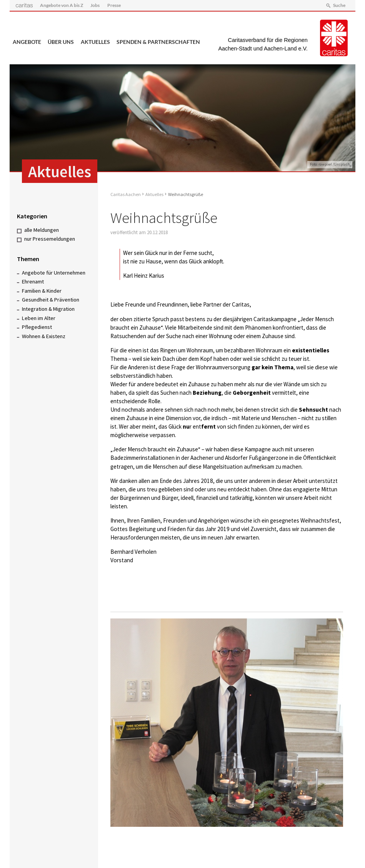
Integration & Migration (48, 309)
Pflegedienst (37, 327)
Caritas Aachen (126, 194)
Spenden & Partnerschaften (158, 42)
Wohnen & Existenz (44, 336)
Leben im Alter (39, 318)
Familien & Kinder (42, 291)
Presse (114, 5)
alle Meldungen (42, 230)
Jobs (95, 5)
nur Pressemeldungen (50, 239)
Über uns (61, 42)
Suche (339, 5)
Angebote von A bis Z (62, 5)
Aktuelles (95, 42)
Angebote (27, 42)
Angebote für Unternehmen (54, 273)
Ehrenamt (33, 282)
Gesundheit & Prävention (51, 300)
